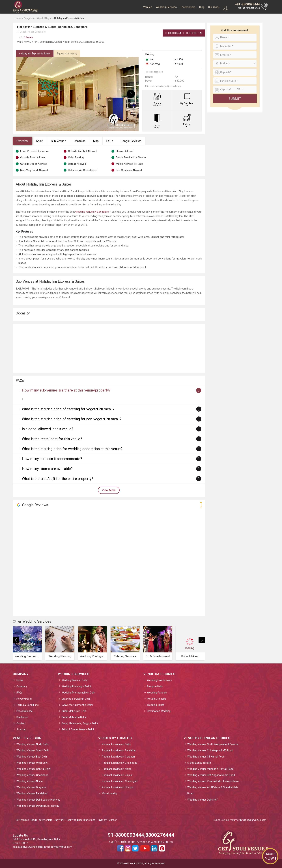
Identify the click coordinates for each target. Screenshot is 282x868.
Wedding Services (166, 7)
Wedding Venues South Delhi (33, 750)
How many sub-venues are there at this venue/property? (66, 390)
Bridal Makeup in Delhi (74, 711)
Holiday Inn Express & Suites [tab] (35, 54)
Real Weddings (74, 820)
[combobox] (235, 63)
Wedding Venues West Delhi (32, 763)
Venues (148, 7)
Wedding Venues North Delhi (33, 744)
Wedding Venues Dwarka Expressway (38, 806)
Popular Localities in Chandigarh (120, 781)
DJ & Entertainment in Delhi (77, 705)
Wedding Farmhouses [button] (159, 680)
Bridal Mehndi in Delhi (74, 717)
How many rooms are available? (47, 469)
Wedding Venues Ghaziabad (32, 775)
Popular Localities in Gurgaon (118, 757)
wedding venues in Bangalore (92, 212)
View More (109, 490)
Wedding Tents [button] (156, 705)
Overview (22, 141)
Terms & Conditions (28, 705)
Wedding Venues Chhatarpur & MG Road (210, 750)
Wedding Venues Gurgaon (31, 787)
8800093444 (173, 33)
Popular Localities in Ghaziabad (120, 763)
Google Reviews (131, 141)
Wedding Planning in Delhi (76, 686)
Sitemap (21, 729)
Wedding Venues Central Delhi (34, 769)
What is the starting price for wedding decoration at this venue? (72, 449)
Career (113, 820)
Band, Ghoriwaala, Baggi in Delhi (80, 723)
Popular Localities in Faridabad (119, 750)
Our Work (214, 7)
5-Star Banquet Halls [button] (199, 763)
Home (20, 680)
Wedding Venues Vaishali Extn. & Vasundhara (213, 781)
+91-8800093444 (247, 4)
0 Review (26, 37)
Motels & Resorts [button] (157, 699)
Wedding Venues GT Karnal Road (206, 757)
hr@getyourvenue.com (253, 820)
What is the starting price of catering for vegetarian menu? (68, 409)
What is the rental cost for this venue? (52, 439)
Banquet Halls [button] (155, 686)
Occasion (80, 141)
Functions (90, 820)
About (40, 141)
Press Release (25, 711)
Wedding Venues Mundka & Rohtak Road (210, 769)
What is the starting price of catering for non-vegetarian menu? (72, 419)
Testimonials (188, 7)
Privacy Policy (24, 699)
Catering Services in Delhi (76, 699)
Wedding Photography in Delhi (79, 693)
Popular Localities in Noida (117, 769)
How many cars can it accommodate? (52, 459)
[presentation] (23, 94)
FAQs (110, 141)
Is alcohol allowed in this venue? (48, 429)
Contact (21, 723)
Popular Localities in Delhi (116, 744)
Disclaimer (22, 717)
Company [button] (22, 686)
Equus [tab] (67, 54)
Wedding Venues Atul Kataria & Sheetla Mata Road (213, 790)
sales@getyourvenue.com (28, 847)
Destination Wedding (159, 711)
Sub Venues (59, 141)
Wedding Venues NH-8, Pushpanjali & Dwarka (213, 744)
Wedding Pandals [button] (157, 693)
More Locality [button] (109, 793)
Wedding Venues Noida (30, 781)
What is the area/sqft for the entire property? (58, 479)
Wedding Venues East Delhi (32, 757)
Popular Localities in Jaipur (117, 775)
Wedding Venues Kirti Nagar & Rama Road (211, 775)
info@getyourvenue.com (58, 847)
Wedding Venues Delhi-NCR (203, 800)
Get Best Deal (193, 33)
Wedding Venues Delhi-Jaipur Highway (38, 800)
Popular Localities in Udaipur (118, 787)
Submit (235, 99)
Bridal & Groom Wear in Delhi (78, 729)
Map (96, 141)
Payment (102, 820)
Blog (202, 7)
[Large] (235, 90)
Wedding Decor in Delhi (75, 680)
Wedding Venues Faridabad (32, 793)
